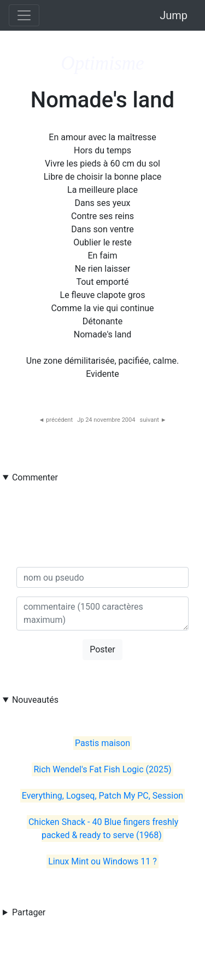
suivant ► (153, 420)
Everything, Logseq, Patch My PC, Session (102, 796)
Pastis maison (102, 743)
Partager (29, 912)
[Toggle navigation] (24, 15)
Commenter (35, 477)
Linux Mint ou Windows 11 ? (102, 861)
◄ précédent (55, 420)
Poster (102, 649)
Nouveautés (35, 700)
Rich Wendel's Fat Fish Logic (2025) (102, 769)
